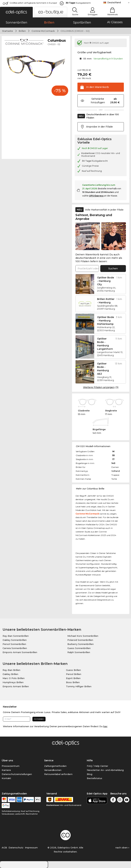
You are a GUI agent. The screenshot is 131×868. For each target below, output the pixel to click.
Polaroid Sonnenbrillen (80, 640)
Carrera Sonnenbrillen (15, 648)
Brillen (22, 31)
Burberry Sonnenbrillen (81, 644)
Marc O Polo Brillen (14, 678)
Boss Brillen (73, 682)
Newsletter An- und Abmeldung (105, 770)
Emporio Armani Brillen (16, 686)
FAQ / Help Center (97, 766)
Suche (75, 15)
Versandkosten (53, 770)
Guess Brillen (73, 670)
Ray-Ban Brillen (11, 670)
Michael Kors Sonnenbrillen (83, 636)
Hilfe (90, 760)
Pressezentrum (11, 766)
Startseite (8, 31)
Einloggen (93, 15)
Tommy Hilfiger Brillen (79, 686)
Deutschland (114, 2)
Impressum (31, 848)
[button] (16, 12)
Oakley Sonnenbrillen (15, 640)
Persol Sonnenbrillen (14, 644)
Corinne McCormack (43, 31)
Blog (90, 774)
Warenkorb (112, 15)
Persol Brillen (74, 674)
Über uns (7, 760)
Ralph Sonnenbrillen (79, 652)
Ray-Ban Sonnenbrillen (16, 636)
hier (105, 726)
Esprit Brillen (73, 678)
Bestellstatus (94, 778)
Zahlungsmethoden (55, 766)
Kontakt (6, 778)
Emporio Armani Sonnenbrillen (20, 652)
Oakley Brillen (10, 674)
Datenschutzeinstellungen (17, 774)
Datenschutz (16, 848)
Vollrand (116, 471)
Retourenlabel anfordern (58, 774)
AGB (4, 848)
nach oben (122, 848)
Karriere (6, 770)
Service (49, 760)
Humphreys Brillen (13, 682)
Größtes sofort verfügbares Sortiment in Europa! (33, 3)
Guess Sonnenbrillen (79, 648)
